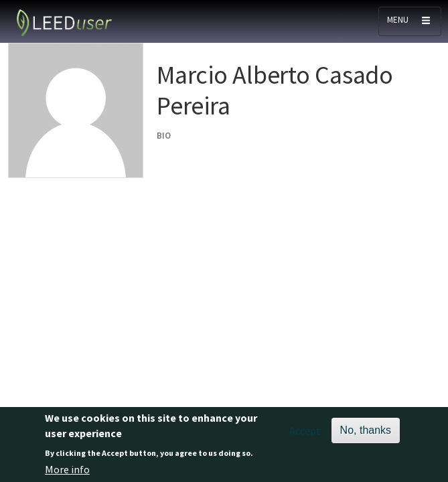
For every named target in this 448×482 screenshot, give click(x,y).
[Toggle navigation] (410, 21)
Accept (305, 432)
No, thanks (366, 432)
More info (67, 471)
